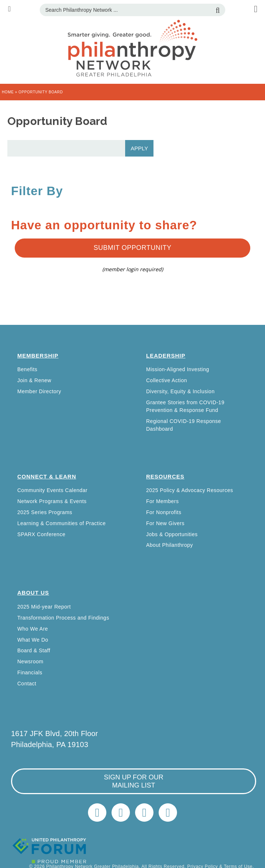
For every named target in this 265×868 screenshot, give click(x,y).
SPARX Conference (41, 534)
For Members (162, 501)
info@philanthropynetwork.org (144, 813)
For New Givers (165, 523)
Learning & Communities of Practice (61, 523)
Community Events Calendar (52, 490)
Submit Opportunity (132, 248)
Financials (30, 672)
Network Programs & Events (52, 501)
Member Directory (39, 391)
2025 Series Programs (45, 512)
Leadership (166, 356)
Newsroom (30, 661)
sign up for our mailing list (134, 781)
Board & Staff (34, 650)
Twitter (97, 813)
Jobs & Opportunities (172, 534)
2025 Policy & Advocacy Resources (190, 490)
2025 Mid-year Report (44, 607)
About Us (33, 593)
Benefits (27, 369)
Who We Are (33, 629)
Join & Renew (34, 380)
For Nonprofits (164, 512)
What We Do (33, 640)
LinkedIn (121, 813)
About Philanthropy (169, 545)
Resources (165, 476)
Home (8, 92)
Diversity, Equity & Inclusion (180, 391)
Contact (27, 684)
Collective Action (167, 380)
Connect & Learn (47, 476)
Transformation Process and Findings (63, 618)
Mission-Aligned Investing (178, 369)
